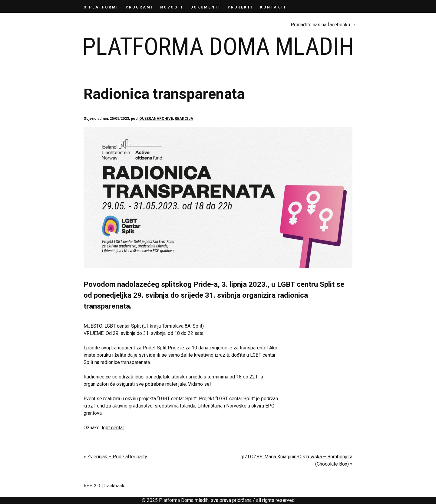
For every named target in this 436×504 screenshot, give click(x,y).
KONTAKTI (273, 7)
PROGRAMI (139, 7)
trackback (114, 486)
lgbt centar (113, 428)
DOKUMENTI (205, 7)
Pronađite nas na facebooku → (323, 25)
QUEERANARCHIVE (156, 119)
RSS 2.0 (92, 486)
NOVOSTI (172, 7)
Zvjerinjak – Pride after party (117, 457)
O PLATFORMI (101, 7)
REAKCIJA (184, 119)
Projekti (240, 7)
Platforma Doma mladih (218, 47)
